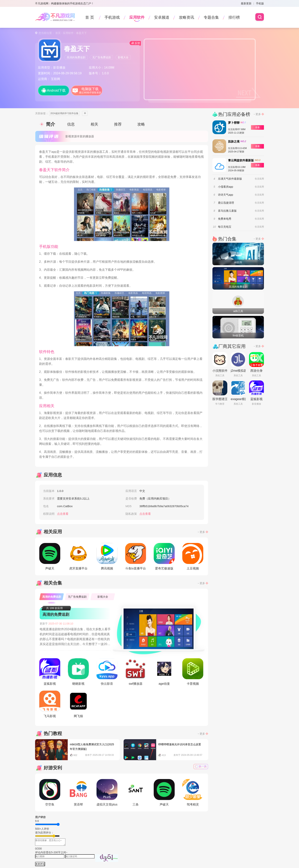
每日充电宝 (225, 227)
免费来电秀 (225, 219)
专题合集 (211, 17)
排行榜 (234, 17)
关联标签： (42, 113)
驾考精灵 (193, 793)
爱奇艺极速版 (164, 557)
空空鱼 (50, 793)
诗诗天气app (225, 195)
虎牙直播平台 (78, 557)
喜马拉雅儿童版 (227, 211)
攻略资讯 (186, 17)
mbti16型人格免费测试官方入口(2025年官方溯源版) (92, 747)
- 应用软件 (67, 33)
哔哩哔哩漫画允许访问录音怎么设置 (180, 744)
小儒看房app (225, 187)
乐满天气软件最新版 (230, 179)
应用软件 (137, 17)
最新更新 (246, 3)
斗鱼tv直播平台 (136, 557)
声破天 (50, 557)
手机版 (260, 3)
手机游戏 (112, 17)
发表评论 (40, 864)
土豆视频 (193, 557)
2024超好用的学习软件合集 (64, 113)
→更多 (201, 532)
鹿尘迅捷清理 (226, 203)
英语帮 (78, 793)
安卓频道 (162, 17)
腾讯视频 (107, 557)
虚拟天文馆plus (107, 793)
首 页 (90, 17)
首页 (58, 33)
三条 (136, 793)
